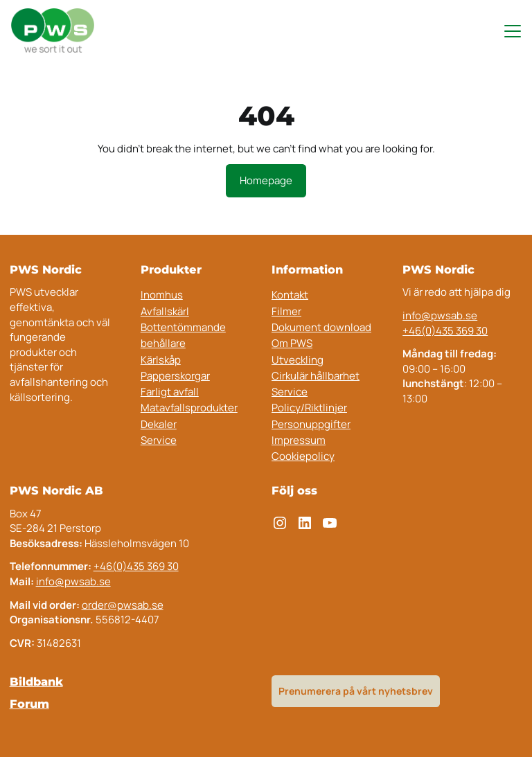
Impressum (299, 440)
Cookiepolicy (303, 456)
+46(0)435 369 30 (445, 331)
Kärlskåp (161, 360)
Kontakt (290, 295)
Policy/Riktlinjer (309, 408)
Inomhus (162, 295)
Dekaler (159, 424)
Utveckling (298, 360)
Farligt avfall (170, 392)
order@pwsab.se (123, 605)
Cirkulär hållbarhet (316, 376)
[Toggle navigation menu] (506, 31)
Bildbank (36, 682)
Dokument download (321, 327)
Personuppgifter (311, 424)
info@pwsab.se (440, 315)
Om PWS (292, 343)
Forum (29, 704)
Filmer (286, 311)
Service (159, 440)
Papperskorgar (175, 376)
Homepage (266, 180)
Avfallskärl (165, 311)
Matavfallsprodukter (189, 408)
